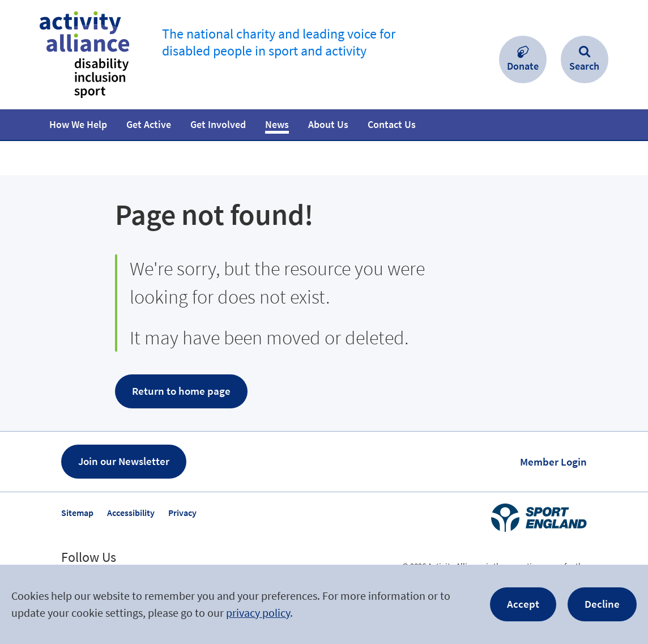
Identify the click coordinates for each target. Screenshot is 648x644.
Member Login (553, 462)
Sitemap (77, 513)
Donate (523, 66)
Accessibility (131, 513)
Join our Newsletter (124, 461)
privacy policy (258, 613)
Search (584, 66)
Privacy (182, 513)
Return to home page (181, 391)
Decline (602, 604)
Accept (523, 604)
